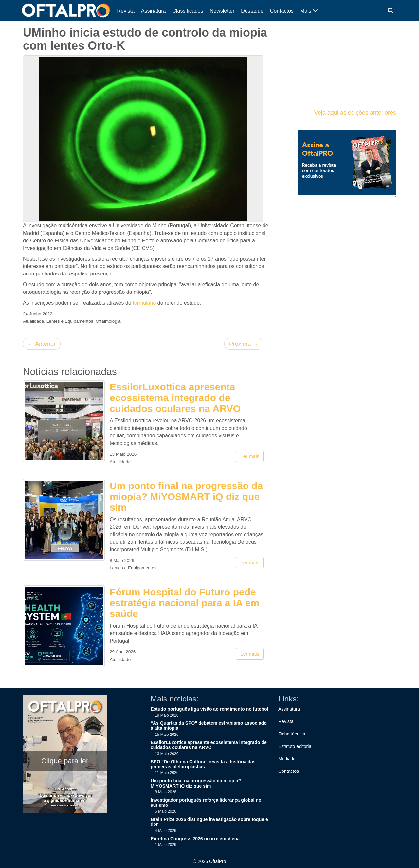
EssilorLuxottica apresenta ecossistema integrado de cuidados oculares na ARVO (175, 398)
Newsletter (222, 11)
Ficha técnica (292, 734)
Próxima (244, 344)
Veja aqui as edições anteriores (355, 113)
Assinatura (154, 11)
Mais (309, 11)
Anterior (42, 344)
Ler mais (250, 456)
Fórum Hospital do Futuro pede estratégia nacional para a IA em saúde (184, 603)
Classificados (188, 11)
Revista (126, 11)
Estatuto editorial (295, 746)
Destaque (252, 11)
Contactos (282, 11)
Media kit (287, 759)
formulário (144, 303)
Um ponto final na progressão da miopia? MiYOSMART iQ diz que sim (186, 496)
